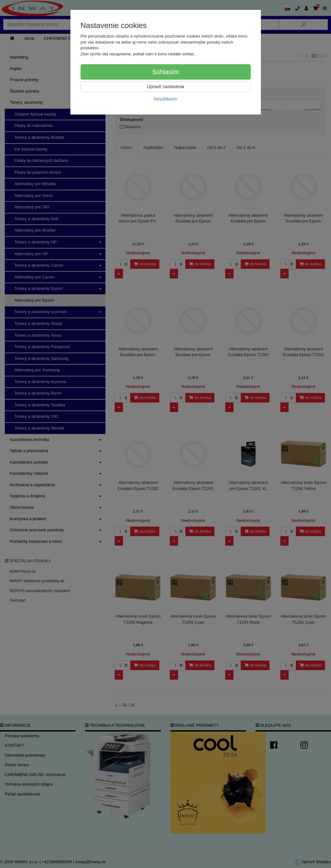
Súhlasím (165, 72)
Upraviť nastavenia (165, 87)
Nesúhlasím (166, 99)
